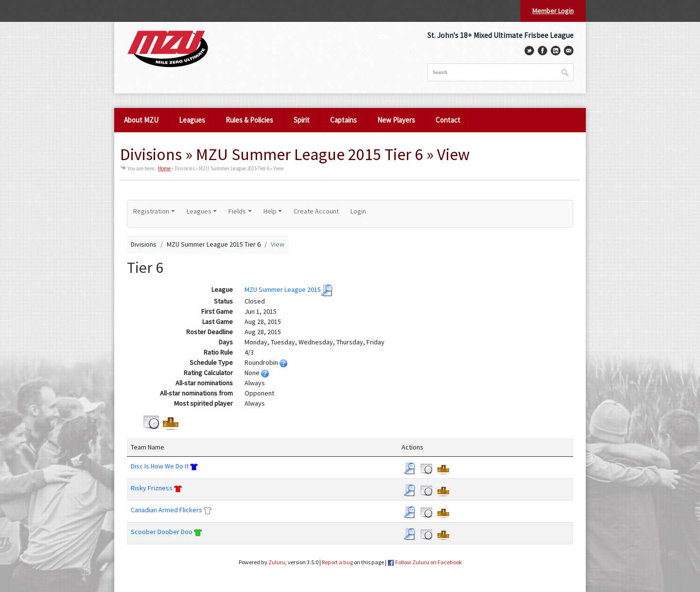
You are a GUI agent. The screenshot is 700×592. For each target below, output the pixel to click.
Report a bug (337, 562)
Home (164, 168)
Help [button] (270, 211)
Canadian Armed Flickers (166, 510)
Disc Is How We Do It (160, 466)
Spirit (302, 120)
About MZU (141, 120)
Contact (448, 120)
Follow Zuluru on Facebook (429, 562)
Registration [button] (151, 211)
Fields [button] (237, 211)
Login (358, 211)
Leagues (192, 120)
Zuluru (277, 562)
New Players (396, 120)
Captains (343, 120)
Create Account (316, 211)
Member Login (553, 11)
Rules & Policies (249, 120)
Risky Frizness (152, 488)
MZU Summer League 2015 (283, 290)
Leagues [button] (199, 211)
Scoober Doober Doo (162, 532)
